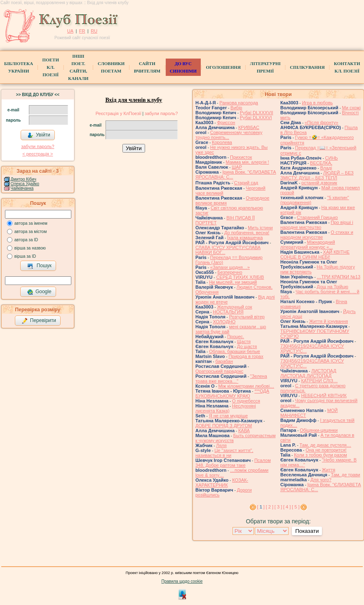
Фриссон (226, 122)
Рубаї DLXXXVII (257, 113)
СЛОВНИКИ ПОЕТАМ (111, 67)
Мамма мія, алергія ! (247, 162)
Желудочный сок (234, 307)
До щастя (247, 346)
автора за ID (26, 240)
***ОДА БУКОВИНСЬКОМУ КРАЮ (232, 393)
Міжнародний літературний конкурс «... (308, 245)
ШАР (237, 167)
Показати (307, 531)
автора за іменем (31, 223)
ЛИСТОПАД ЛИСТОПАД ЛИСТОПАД (308, 373)
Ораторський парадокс (219, 371)
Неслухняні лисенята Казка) (226, 408)
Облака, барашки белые (235, 351)
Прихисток (241, 157)
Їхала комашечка (245, 238)
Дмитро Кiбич (23, 179)
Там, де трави (346, 475)
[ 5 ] (296, 507)
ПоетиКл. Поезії (51, 67)
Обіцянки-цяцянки (319, 430)
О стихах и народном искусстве (317, 235)
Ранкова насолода (239, 103)
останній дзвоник (319, 183)
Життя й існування (329, 321)
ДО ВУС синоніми (183, 67)
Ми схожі (351, 108)
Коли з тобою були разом (320, 455)
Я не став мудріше (228, 416)
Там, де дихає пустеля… (325, 445)
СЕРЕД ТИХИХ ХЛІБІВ (240, 277)
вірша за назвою (30, 248)
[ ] (261, 507)
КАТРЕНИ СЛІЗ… (319, 381)
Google (39, 292)
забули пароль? (38, 146)
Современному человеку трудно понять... (229, 135)
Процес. (236, 337)
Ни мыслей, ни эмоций (233, 282)
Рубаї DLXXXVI (256, 118)
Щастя (244, 341)
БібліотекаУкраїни (19, 67)
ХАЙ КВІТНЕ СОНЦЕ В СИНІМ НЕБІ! (315, 254)
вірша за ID (25, 256)
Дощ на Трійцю (332, 287)
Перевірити (39, 321)
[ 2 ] (270, 507)
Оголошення (223, 67)
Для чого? (321, 480)
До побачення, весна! (247, 233)
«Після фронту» (322, 122)
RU (94, 31)
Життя (329, 470)
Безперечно (230, 272)
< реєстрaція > (38, 154)
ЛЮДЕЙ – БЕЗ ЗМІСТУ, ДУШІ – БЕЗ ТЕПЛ (317, 175)
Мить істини (260, 228)
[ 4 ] (287, 507)
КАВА (244, 431)
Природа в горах (246, 356)
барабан (224, 361)
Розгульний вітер (247, 317)
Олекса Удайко (25, 184)
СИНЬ (332, 158)
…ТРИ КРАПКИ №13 (339, 277)
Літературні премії (265, 67)
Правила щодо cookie (182, 581)
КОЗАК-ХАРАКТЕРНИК (222, 483)
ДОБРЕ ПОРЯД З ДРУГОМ (224, 426)
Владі (326, 168)
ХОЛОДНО (224, 322)
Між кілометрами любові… (246, 386)
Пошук (39, 266)
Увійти (39, 135)
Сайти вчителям (147, 67)
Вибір (236, 108)
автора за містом (31, 232)
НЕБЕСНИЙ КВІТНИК (324, 395)
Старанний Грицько (317, 217)
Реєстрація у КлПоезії (119, 113)
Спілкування (307, 67)
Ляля (221, 445)
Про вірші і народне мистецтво (317, 225)
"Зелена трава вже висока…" (231, 379)
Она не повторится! (326, 450)
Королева (222, 142)
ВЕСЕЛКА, (321, 163)
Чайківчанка (22, 188)
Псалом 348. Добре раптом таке (233, 463)
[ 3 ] (278, 507)
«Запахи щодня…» (230, 267)
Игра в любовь (317, 103)
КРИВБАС (249, 127)
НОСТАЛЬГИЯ (228, 312)
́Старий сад (246, 183)
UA (70, 31)
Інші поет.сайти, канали (78, 67)
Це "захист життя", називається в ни (224, 453)
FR (82, 31)
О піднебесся (246, 401)
